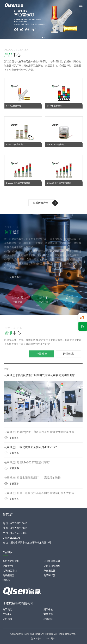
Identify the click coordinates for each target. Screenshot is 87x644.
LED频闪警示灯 (52, 561)
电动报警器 (9, 575)
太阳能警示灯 (10, 571)
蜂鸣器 (6, 580)
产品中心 (7, 614)
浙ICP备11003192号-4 (43, 639)
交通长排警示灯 (52, 566)
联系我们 (48, 619)
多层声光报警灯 (11, 561)
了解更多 (12, 284)
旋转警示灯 (9, 566)
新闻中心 (48, 609)
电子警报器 (49, 575)
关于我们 (7, 609)
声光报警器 (49, 571)
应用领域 (7, 619)
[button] (43, 37)
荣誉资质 (48, 614)
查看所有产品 (46, 209)
